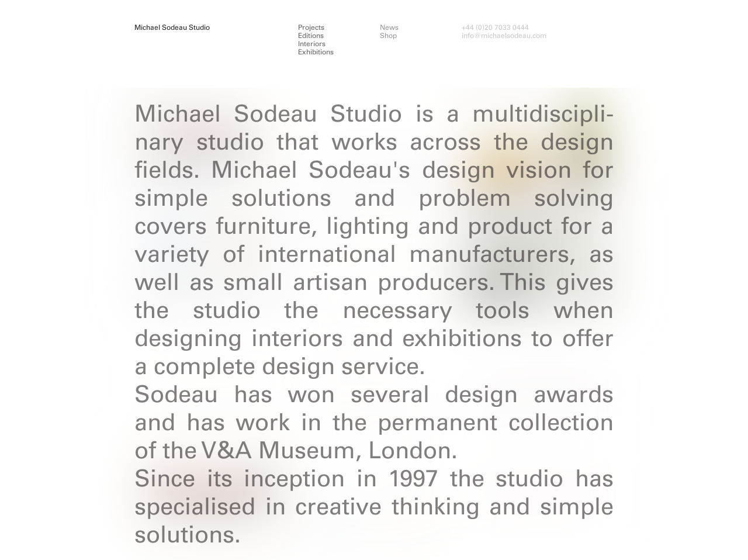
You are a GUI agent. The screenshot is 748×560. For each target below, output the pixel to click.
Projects (311, 27)
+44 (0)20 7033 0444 (495, 27)
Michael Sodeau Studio (172, 27)
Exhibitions (316, 52)
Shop (388, 36)
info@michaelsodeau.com (504, 36)
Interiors (312, 44)
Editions (311, 36)
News (389, 27)
